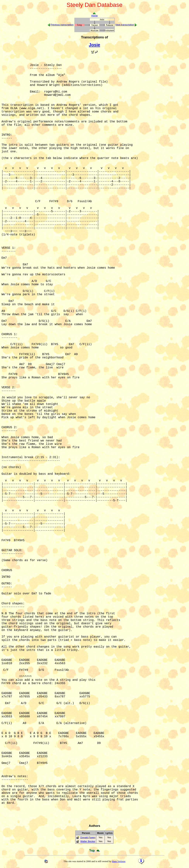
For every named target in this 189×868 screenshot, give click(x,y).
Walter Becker (88, 841)
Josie (94, 45)
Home (95, 14)
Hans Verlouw (119, 861)
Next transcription (125, 25)
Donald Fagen (88, 837)
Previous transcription (62, 25)
